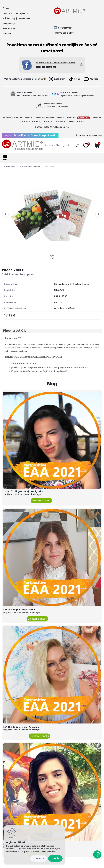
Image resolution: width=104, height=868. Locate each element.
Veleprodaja (9, 23)
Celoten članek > (41, 501)
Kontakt (7, 34)
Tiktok (75, 79)
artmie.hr (39, 118)
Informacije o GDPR (64, 33)
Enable (55, 858)
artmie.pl (71, 118)
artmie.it (80, 121)
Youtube (91, 79)
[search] (78, 146)
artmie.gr (70, 121)
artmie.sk (7, 118)
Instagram (57, 79)
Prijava (82, 135)
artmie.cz (18, 118)
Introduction (9, 167)
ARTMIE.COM (83, 118)
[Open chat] (97, 854)
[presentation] (5, 214)
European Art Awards (69, 92)
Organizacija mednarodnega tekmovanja (77, 96)
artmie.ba (97, 118)
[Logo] (22, 145)
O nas (6, 8)
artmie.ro (26, 121)
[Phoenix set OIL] (52, 214)
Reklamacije (9, 28)
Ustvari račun (96, 135)
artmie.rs (50, 118)
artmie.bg (37, 121)
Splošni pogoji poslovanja (16, 18)
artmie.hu (29, 118)
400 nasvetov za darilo (30, 167)
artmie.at (59, 121)
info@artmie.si (65, 28)
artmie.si (60, 118)
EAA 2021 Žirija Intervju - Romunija (21, 727)
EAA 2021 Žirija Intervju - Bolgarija (24, 491)
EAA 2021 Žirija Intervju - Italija (19, 610)
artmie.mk (48, 121)
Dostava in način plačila (16, 13)
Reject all (39, 858)
